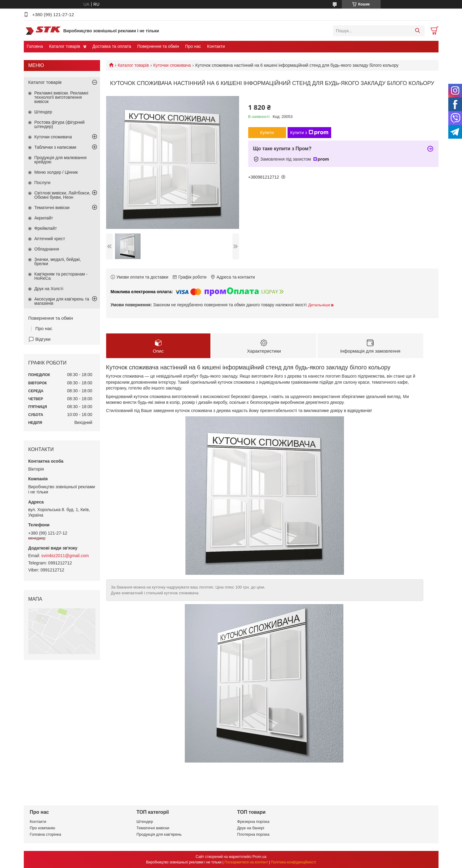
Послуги (43, 183)
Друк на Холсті (49, 289)
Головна (35, 46)
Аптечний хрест (50, 239)
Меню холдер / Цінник (56, 172)
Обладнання (47, 249)
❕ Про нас (40, 328)
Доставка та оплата (112, 46)
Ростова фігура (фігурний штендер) (60, 124)
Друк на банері (251, 828)
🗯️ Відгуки (39, 339)
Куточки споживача (172, 65)
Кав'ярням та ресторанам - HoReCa (61, 276)
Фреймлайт (46, 228)
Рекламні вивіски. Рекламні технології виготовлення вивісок (61, 97)
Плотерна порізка (253, 834)
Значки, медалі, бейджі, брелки (58, 261)
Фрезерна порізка (253, 822)
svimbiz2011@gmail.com (65, 556)
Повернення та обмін (158, 46)
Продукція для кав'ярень (159, 834)
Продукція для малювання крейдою (61, 160)
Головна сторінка (46, 834)
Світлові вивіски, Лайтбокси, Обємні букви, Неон (63, 195)
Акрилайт (44, 218)
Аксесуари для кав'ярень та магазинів (62, 301)
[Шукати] (418, 31)
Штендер (43, 112)
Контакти (216, 46)
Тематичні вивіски (52, 208)
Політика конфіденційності (293, 862)
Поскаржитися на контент (246, 862)
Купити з (309, 133)
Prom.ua (259, 857)
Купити (267, 133)
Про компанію (43, 828)
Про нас (193, 46)
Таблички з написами (56, 147)
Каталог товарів (65, 46)
